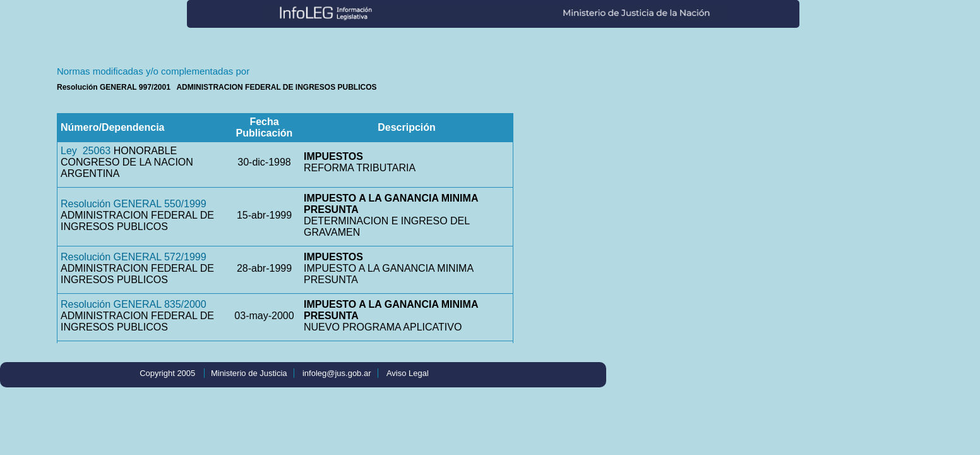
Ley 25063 (86, 151)
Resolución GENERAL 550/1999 (134, 204)
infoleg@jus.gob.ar (337, 373)
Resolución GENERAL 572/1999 (134, 257)
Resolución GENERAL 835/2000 (134, 304)
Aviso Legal (408, 373)
